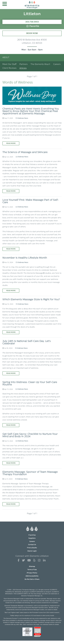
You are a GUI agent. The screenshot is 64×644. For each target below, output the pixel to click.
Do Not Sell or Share (32, 579)
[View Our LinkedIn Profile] (44, 560)
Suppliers (32, 538)
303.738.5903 (32, 22)
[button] (5, 5)
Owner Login (32, 551)
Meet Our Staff (9, 64)
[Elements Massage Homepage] (32, 5)
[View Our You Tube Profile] (29, 560)
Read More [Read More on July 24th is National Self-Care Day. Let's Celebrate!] (11, 373)
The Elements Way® (40, 64)
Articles (23, 68)
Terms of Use (32, 570)
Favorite (33, 26)
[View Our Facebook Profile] (19, 560)
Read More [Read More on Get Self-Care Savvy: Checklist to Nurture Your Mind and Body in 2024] (11, 463)
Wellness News (22, 118)
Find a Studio (32, 548)
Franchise (32, 535)
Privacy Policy (32, 573)
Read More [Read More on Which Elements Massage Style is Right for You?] (11, 332)
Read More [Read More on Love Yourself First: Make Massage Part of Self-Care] (11, 249)
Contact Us (32, 545)
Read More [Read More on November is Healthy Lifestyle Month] (11, 291)
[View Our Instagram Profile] (39, 560)
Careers (57, 64)
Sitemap (32, 567)
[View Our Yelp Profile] (34, 560)
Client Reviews (9, 68)
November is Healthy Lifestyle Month (25, 258)
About (6, 58)
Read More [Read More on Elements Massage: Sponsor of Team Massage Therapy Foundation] (11, 504)
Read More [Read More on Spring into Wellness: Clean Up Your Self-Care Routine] (11, 425)
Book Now (32, 33)
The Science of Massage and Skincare (25, 152)
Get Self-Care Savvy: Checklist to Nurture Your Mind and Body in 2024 (30, 435)
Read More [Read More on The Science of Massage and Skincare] (11, 191)
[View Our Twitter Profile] (23, 560)
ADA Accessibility (32, 576)
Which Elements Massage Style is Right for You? (31, 300)
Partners (23, 64)
